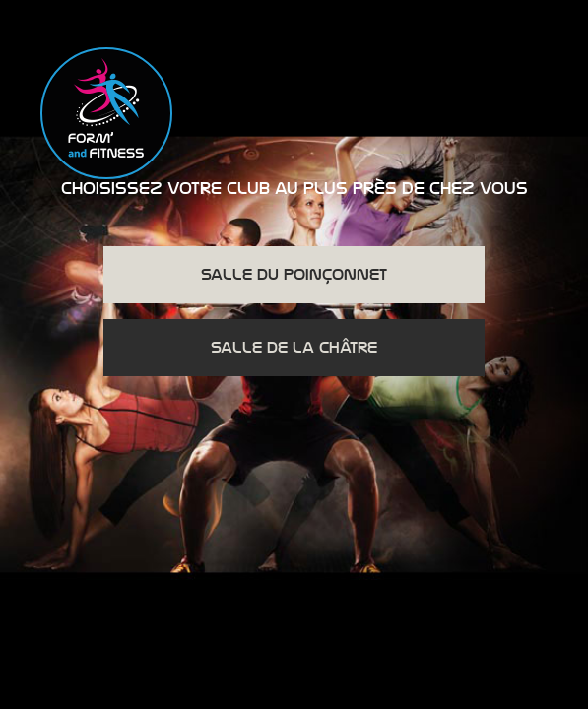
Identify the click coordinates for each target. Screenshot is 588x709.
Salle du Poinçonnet (294, 275)
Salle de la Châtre (294, 348)
